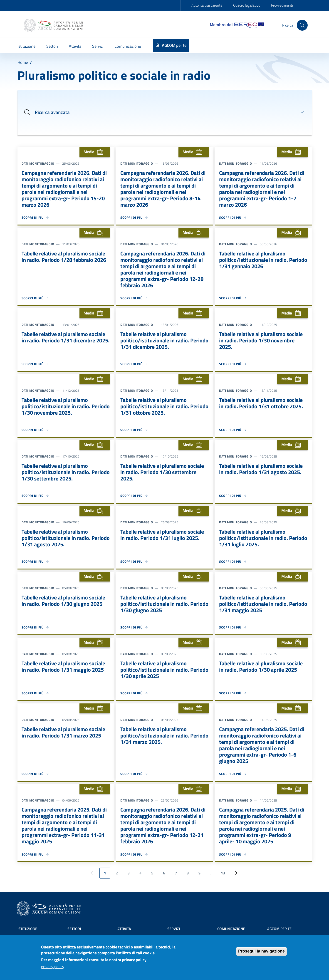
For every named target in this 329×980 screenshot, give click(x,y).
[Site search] (302, 25)
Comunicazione (231, 929)
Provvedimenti (282, 5)
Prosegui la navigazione (261, 952)
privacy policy (53, 967)
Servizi (174, 929)
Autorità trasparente (207, 5)
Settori (74, 929)
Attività (124, 929)
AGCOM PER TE (279, 929)
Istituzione (27, 929)
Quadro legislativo (247, 5)
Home (23, 62)
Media (95, 152)
